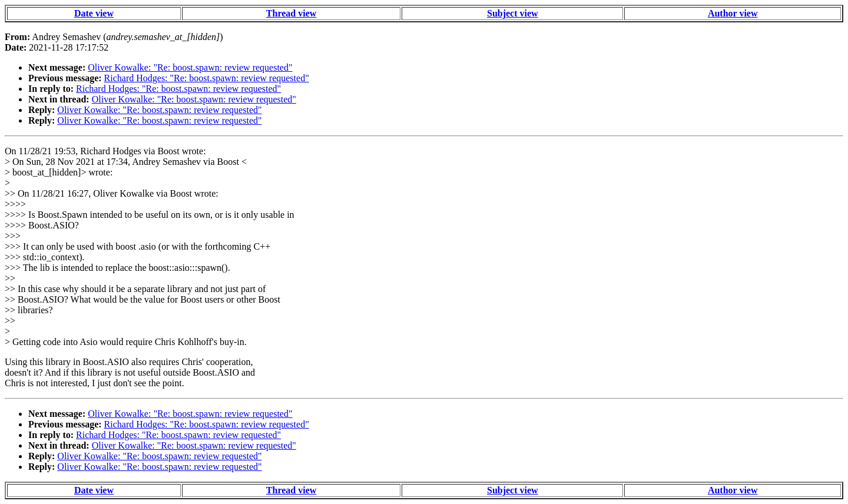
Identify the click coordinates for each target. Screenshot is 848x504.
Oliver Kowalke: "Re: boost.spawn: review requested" (190, 67)
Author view (733, 13)
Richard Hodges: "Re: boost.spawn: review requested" (207, 78)
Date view (94, 13)
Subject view (513, 13)
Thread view (291, 13)
